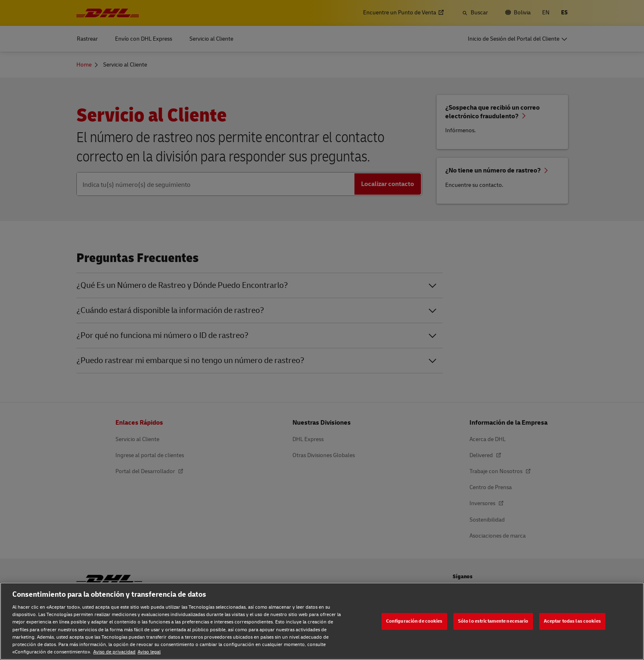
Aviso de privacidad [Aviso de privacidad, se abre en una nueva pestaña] (114, 652)
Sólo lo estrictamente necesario (493, 621)
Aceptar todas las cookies (572, 621)
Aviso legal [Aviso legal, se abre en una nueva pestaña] (149, 652)
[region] (322, 621)
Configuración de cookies (414, 621)
